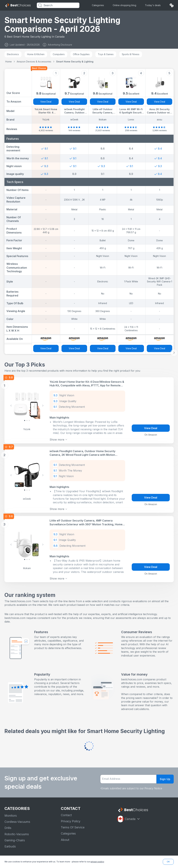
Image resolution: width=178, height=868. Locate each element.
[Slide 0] (25, 420)
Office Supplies (81, 54)
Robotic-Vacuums (17, 830)
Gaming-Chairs (15, 837)
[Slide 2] (29, 420)
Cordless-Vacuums (17, 818)
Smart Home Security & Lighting (75, 62)
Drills (8, 824)
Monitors (11, 812)
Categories (98, 5)
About (65, 836)
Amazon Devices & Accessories (34, 62)
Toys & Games (106, 54)
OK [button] (168, 862)
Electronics (13, 54)
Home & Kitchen (36, 54)
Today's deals (153, 5)
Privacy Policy (71, 818)
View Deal (46, 102)
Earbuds (10, 843)
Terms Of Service (73, 824)
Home (9, 62)
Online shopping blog (124, 5)
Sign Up (165, 775)
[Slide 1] (27, 420)
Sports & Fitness (131, 54)
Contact (66, 811)
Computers (59, 54)
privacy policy (97, 862)
